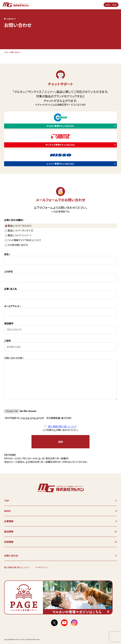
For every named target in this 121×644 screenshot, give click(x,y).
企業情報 (9, 521)
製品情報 (9, 531)
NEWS (7, 511)
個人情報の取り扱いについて (62, 426)
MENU (111, 5)
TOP (6, 52)
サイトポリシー (42, 567)
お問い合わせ (11, 556)
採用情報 (9, 542)
